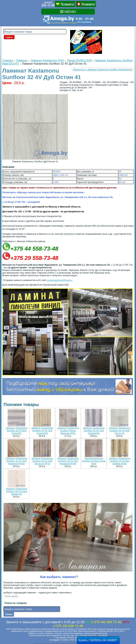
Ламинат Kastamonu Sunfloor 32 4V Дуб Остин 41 (119, 431)
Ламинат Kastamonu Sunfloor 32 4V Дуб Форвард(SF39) (68, 461)
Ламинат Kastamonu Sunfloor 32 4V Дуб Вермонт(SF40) (16, 461)
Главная (8, 60)
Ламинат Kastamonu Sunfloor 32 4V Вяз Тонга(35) (16, 431)
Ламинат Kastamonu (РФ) (48, 60)
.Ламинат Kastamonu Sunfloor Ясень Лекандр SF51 (68, 431)
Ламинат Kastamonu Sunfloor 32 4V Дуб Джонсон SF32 (42, 461)
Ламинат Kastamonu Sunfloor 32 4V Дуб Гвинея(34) (94, 431)
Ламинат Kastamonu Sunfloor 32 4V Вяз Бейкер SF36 (119, 461)
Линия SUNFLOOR (79, 60)
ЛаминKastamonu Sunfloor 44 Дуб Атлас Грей (94, 461)
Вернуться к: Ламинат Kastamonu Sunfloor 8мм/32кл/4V (103, 69)
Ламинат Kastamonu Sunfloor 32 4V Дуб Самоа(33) (42, 431)
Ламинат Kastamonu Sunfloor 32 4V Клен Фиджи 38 (16, 491)
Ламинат (22, 60)
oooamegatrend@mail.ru (60, 280)
